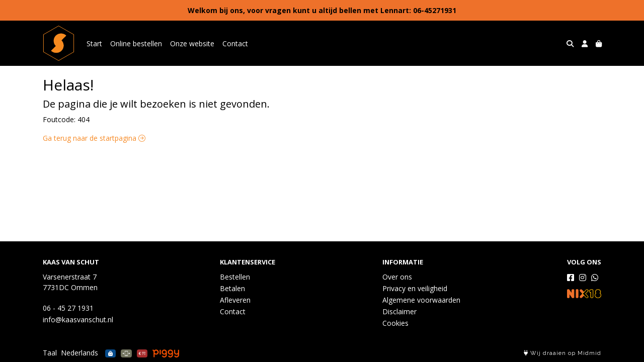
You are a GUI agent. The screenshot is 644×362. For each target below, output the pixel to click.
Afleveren (235, 300)
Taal (50, 353)
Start (94, 43)
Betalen (232, 288)
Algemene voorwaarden (421, 300)
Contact (235, 43)
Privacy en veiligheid (415, 288)
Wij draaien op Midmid (562, 353)
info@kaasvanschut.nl (78, 320)
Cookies (395, 323)
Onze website (192, 43)
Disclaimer (399, 311)
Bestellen (235, 277)
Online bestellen (136, 43)
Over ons (397, 277)
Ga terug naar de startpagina (94, 138)
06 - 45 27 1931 (68, 308)
